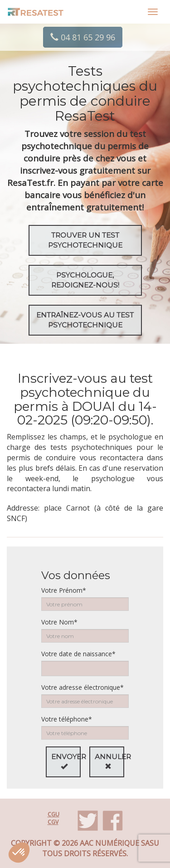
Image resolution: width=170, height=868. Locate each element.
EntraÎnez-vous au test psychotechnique (85, 320)
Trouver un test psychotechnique (85, 240)
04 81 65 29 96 (83, 37)
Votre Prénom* (64, 590)
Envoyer (66, 761)
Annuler (109, 761)
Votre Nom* (59, 622)
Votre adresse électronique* (83, 687)
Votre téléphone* (67, 719)
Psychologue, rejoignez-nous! (85, 280)
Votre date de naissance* (78, 654)
